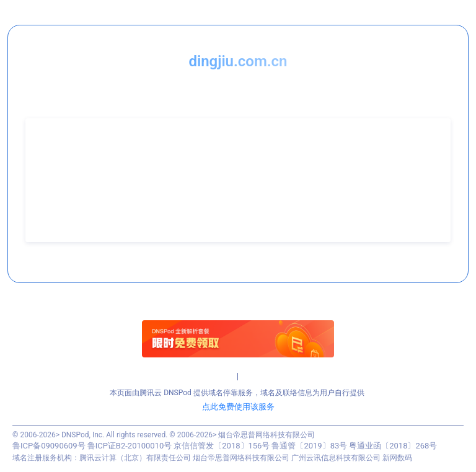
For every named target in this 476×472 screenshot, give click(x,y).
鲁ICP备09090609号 (49, 446)
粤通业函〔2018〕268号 (393, 446)
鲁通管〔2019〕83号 (309, 446)
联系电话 (53, 174)
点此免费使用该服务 (238, 407)
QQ (43, 206)
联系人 (49, 158)
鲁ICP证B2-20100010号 (130, 446)
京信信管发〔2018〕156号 (222, 446)
